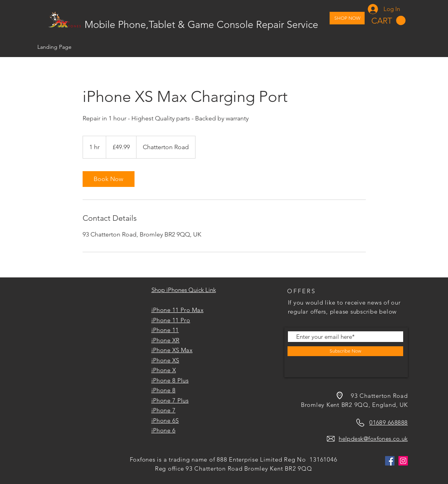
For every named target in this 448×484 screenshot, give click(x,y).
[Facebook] (390, 461)
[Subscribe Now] (345, 351)
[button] (388, 21)
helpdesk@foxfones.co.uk (373, 439)
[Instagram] (403, 461)
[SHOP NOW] (347, 18)
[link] (109, 179)
